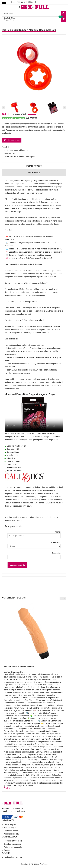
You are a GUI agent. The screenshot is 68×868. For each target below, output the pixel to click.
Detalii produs (34, 166)
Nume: (58, 532)
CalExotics (17, 471)
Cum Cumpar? (10, 825)
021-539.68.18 (18, 2)
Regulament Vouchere (13, 841)
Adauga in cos (14, 140)
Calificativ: (56, 542)
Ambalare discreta (11, 834)
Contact (7, 850)
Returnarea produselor (13, 847)
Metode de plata (11, 828)
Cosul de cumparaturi (13, 844)
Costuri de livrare (11, 831)
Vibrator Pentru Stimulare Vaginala (19, 666)
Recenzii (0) (34, 173)
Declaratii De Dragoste (13, 857)
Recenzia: (56, 553)
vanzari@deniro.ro (19, 811)
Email (32, 2)
